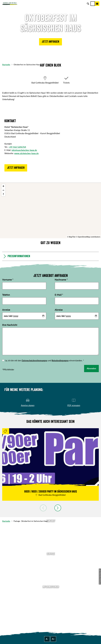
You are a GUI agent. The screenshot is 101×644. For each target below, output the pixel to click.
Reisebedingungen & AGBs (51, 614)
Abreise (59, 310)
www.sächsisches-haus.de (26, 153)
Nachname (61, 280)
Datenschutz (51, 605)
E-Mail (59, 295)
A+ (53, 639)
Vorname (8, 280)
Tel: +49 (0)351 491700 (51, 526)
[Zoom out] (3, 190)
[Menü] (93, 4)
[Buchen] (97, 4)
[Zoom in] (3, 186)
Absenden (91, 368)
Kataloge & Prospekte (51, 576)
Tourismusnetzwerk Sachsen (51, 609)
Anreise (6, 310)
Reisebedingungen (60, 360)
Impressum (50, 601)
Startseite (6, 65)
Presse (50, 568)
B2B (50, 572)
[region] (50, 211)
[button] (50, 42)
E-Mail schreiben (51, 531)
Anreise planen (51, 559)
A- (47, 639)
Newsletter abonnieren (51, 563)
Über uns (50, 592)
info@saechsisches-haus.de (24, 150)
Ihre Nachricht (10, 325)
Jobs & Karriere (51, 597)
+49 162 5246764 (17, 147)
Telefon (6, 295)
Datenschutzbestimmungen (34, 360)
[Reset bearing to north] (3, 194)
